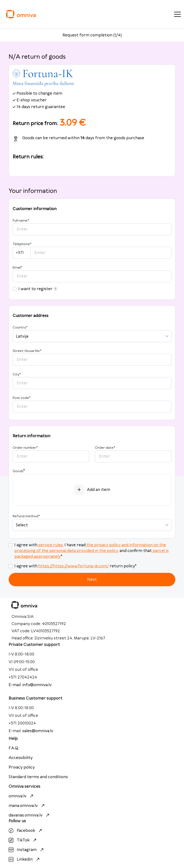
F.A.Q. (14, 748)
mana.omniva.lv (27, 806)
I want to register (38, 289)
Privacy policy (22, 767)
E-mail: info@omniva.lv (30, 685)
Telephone (22, 244)
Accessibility (21, 758)
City (17, 374)
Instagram (27, 850)
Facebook (26, 831)
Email (17, 268)
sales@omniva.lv (38, 731)
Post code (22, 398)
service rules (50, 545)
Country (20, 328)
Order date (105, 448)
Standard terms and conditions (38, 777)
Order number (25, 448)
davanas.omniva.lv (30, 815)
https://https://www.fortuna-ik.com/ (73, 566)
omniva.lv (22, 796)
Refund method (26, 516)
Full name (21, 221)
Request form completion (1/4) (92, 35)
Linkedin (25, 859)
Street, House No (27, 351)
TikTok (23, 840)
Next (92, 580)
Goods (18, 471)
